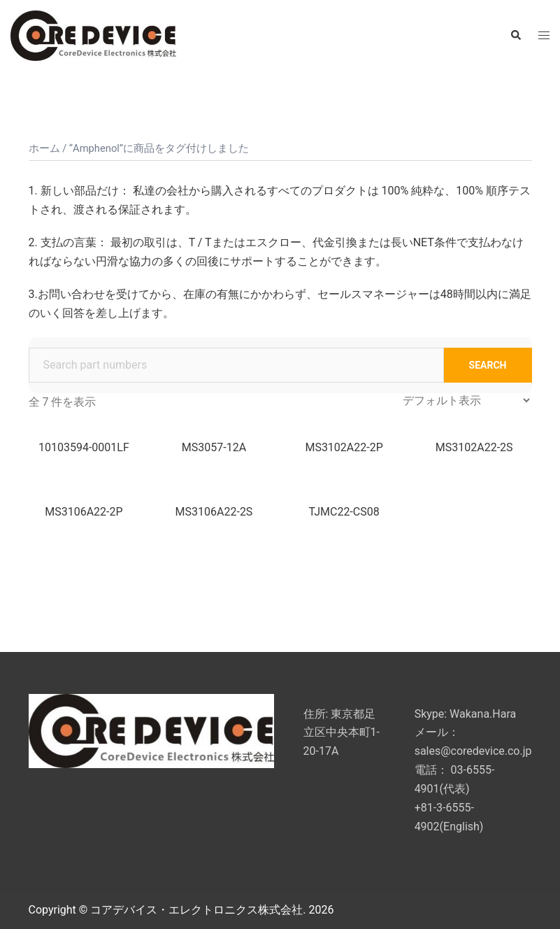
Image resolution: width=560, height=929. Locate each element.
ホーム (44, 148)
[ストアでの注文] (466, 400)
